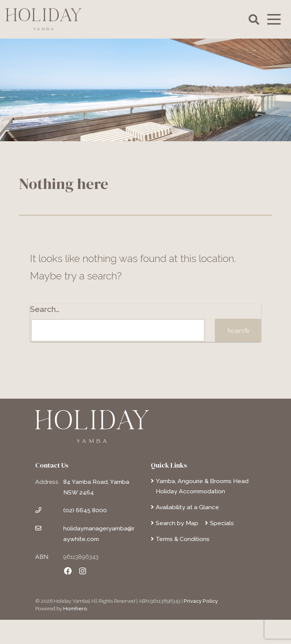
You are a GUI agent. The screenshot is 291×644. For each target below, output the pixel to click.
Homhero (75, 608)
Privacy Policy (201, 601)
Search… (45, 309)
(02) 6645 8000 (85, 510)
